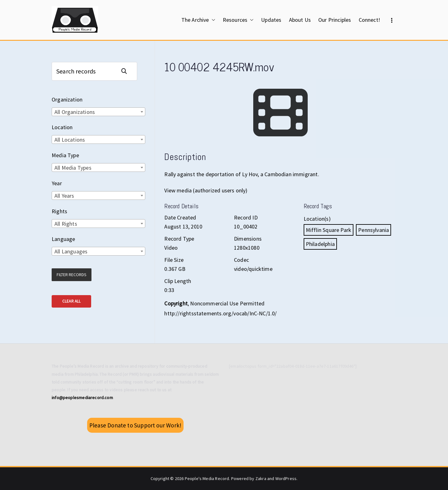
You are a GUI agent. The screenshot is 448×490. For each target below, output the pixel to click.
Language (63, 239)
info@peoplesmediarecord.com (82, 398)
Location (62, 127)
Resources (238, 20)
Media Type (65, 155)
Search (127, 71)
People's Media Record (207, 478)
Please (135, 425)
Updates (271, 20)
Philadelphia (320, 244)
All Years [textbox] (64, 196)
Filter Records (72, 275)
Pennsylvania (373, 230)
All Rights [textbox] (66, 224)
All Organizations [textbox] (75, 112)
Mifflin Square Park (329, 230)
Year (57, 183)
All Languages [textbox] (71, 251)
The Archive (198, 20)
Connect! (369, 20)
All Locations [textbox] (70, 140)
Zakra (261, 478)
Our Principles (335, 20)
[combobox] (98, 112)
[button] (212, 20)
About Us (300, 20)
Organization (67, 99)
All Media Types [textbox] (73, 168)
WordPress (286, 478)
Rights (59, 211)
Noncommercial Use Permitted (227, 303)
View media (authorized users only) (206, 190)
